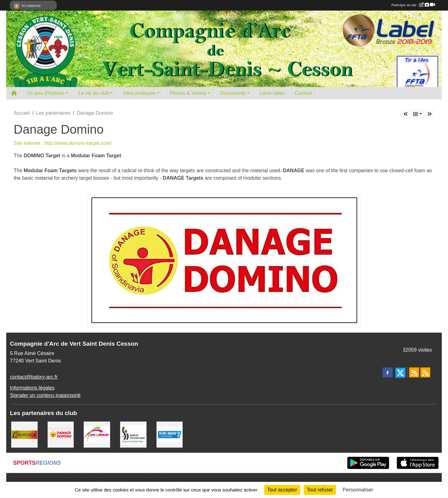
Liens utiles (272, 93)
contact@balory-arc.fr (34, 377)
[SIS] (133, 434)
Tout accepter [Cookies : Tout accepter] (282, 490)
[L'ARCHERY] (24, 434)
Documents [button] (233, 93)
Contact (303, 93)
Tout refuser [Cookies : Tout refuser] (320, 490)
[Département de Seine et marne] (170, 434)
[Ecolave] (97, 434)
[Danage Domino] (61, 434)
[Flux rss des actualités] (414, 372)
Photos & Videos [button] (188, 93)
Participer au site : (413, 5)
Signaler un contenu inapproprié (45, 395)
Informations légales (32, 388)
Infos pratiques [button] (139, 93)
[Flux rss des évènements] (425, 372)
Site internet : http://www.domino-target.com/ (63, 143)
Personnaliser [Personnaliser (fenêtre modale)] (358, 490)
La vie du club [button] (94, 93)
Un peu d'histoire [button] (46, 93)
